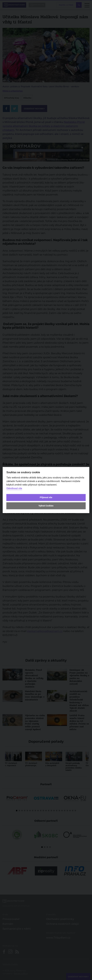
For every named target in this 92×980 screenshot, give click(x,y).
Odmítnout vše (14, 488)
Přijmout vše (46, 497)
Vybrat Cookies (46, 506)
